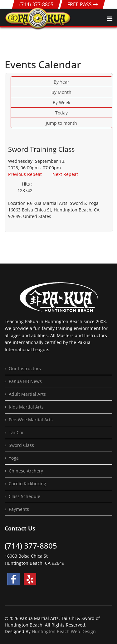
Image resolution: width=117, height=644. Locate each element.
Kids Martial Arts (26, 407)
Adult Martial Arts (27, 394)
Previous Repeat (25, 174)
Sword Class (21, 445)
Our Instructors (25, 368)
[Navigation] (110, 19)
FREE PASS (83, 4)
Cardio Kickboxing (27, 484)
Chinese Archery (26, 471)
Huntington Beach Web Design (64, 631)
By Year (61, 82)
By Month (61, 92)
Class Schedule (24, 496)
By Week (61, 102)
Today (61, 113)
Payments (19, 509)
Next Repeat (65, 174)
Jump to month (61, 123)
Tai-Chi (16, 432)
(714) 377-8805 (36, 4)
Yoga (14, 458)
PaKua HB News (25, 381)
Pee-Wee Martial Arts (31, 420)
